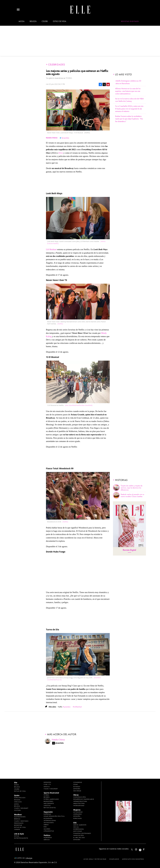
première (67, 707)
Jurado (17, 829)
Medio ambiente (80, 825)
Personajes (19, 823)
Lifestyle (47, 806)
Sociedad (77, 791)
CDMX (76, 784)
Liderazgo (78, 814)
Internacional (50, 821)
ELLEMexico (132, 850)
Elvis (61, 153)
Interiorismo (79, 806)
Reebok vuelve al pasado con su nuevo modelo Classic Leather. (132, 495)
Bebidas (17, 819)
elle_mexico (138, 849)
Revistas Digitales (130, 21)
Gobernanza (79, 829)
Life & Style (19, 834)
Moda (22, 21)
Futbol (46, 795)
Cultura (17, 810)
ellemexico (142, 849)
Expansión (48, 812)
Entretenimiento (21, 838)
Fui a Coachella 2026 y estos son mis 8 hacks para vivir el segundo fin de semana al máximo (129, 109)
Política (47, 835)
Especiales (78, 818)
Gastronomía (20, 817)
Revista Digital (129, 550)
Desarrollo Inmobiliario (84, 799)
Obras (46, 825)
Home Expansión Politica (54, 816)
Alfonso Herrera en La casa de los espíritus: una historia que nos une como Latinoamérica (128, 91)
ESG (45, 827)
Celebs (45, 21)
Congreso (78, 782)
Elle (16, 783)
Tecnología (49, 823)
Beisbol (47, 797)
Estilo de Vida (20, 827)
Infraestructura (80, 801)
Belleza (33, 21)
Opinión (77, 789)
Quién (17, 795)
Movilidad (78, 831)
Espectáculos (20, 798)
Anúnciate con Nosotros (133, 859)
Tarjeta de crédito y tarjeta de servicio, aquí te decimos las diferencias (132, 488)
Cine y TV (47, 784)
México (47, 840)
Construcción (80, 797)
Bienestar (18, 825)
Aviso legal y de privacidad (95, 859)
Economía (48, 818)
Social (76, 827)
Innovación (79, 835)
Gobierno (48, 838)
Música (47, 787)
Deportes (47, 782)
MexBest (18, 815)
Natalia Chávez (58, 740)
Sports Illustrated (51, 793)
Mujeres (47, 829)
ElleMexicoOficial (146, 849)
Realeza (17, 800)
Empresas (47, 814)
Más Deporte (49, 803)
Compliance (114, 859)
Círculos (18, 802)
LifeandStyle (49, 831)
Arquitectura (79, 803)
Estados (77, 787)
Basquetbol (49, 801)
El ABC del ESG (79, 838)
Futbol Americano (51, 799)
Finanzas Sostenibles (82, 833)
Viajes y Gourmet (21, 808)
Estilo (17, 836)
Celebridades (57, 65)
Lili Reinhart (52, 249)
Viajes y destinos (21, 821)
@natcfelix (65, 138)
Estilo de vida (60, 21)
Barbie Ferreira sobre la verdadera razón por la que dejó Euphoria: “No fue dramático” (129, 119)
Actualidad (78, 812)
